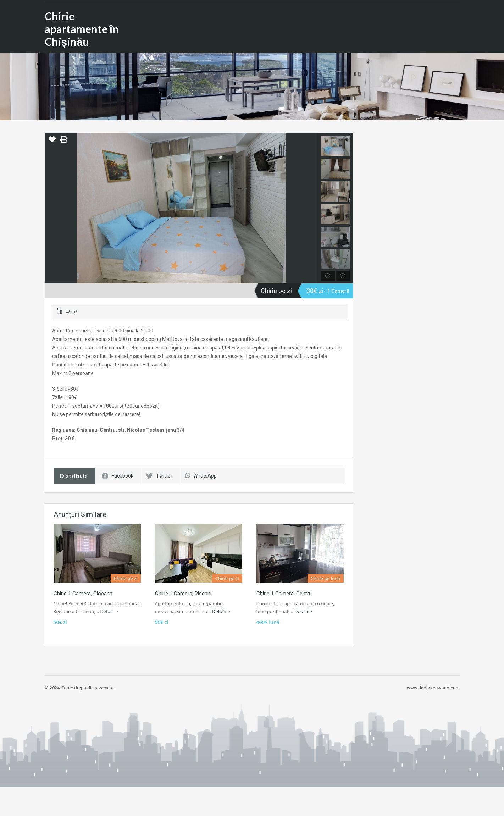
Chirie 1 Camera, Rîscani (183, 594)
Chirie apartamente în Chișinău (82, 29)
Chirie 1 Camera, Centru (284, 594)
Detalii (109, 611)
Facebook (118, 476)
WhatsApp (201, 476)
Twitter (159, 476)
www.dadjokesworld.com (433, 688)
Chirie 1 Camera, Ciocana (83, 594)
